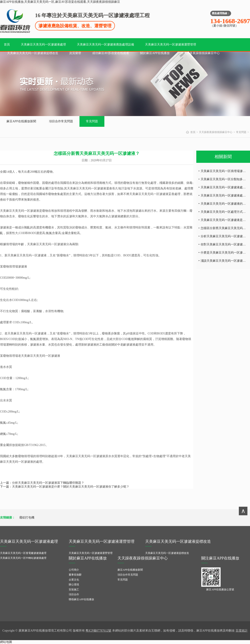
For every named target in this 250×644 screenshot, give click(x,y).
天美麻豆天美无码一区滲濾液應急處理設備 (105, 45)
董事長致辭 (75, 575)
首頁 (7, 45)
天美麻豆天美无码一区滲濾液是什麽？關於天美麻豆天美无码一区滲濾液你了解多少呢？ (71, 487)
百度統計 (242, 631)
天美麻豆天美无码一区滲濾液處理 (43, 45)
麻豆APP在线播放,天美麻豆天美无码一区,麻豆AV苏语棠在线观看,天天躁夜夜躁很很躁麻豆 (60, 2)
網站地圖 (6, 642)
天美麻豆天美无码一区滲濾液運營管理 (171, 45)
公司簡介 (74, 570)
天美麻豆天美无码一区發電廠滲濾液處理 (23, 553)
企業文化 (74, 580)
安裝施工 (74, 590)
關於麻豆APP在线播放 (155, 53)
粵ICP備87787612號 (98, 631)
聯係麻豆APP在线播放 (81, 599)
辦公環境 (74, 585)
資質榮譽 (75, 53)
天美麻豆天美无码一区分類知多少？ (225, 179)
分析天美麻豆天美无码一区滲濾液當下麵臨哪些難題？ (48, 483)
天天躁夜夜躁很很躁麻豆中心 (200, 53)
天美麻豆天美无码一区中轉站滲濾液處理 (23, 558)
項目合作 (74, 594)
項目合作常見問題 (61, 121)
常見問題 (92, 121)
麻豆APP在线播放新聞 (21, 121)
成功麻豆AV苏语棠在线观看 (111, 53)
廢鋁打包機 (27, 518)
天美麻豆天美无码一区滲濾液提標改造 (33, 53)
